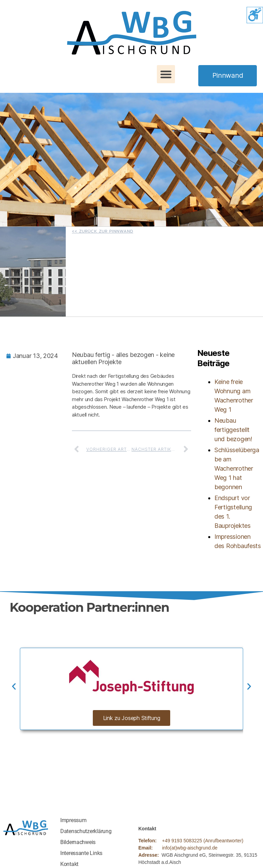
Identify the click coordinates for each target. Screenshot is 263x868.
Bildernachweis (78, 842)
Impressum (73, 820)
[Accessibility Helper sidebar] (255, 15)
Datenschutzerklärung (86, 831)
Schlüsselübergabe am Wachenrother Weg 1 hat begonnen (237, 468)
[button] (166, 74)
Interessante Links (81, 853)
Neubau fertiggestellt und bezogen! (233, 430)
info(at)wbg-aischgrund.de (190, 848)
